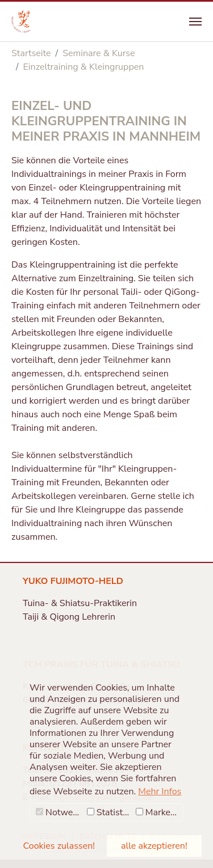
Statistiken (110, 812)
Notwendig (60, 812)
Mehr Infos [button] (160, 791)
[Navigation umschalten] (195, 22)
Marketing (159, 812)
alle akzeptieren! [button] (154, 846)
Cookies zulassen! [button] (59, 846)
